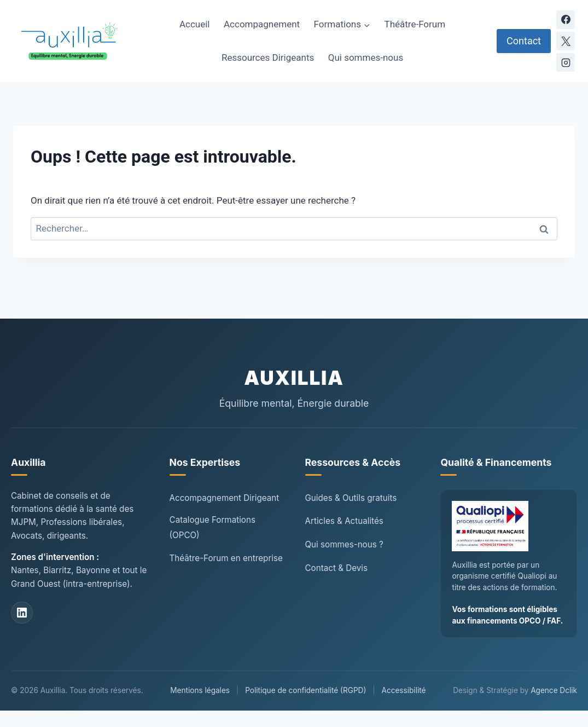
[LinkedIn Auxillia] (22, 613)
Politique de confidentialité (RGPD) (305, 690)
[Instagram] (566, 62)
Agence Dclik (554, 690)
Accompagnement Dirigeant (225, 498)
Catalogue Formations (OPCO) (213, 527)
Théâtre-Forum (415, 24)
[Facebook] (566, 20)
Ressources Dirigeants (268, 57)
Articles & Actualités (344, 521)
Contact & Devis (336, 568)
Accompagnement (262, 24)
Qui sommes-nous (366, 57)
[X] (566, 41)
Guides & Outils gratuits (351, 498)
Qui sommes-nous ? (344, 544)
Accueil (195, 24)
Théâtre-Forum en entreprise (226, 558)
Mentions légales (200, 690)
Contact (524, 41)
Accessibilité (404, 690)
